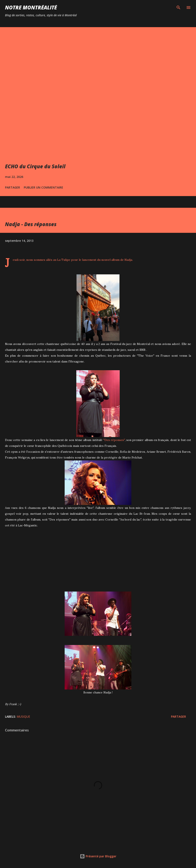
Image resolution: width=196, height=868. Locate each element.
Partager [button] (13, 187)
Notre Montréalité (31, 7)
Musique (23, 717)
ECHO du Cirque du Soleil (35, 166)
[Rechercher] (178, 8)
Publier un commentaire (43, 187)
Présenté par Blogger (98, 856)
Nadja (128, 260)
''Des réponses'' (114, 440)
